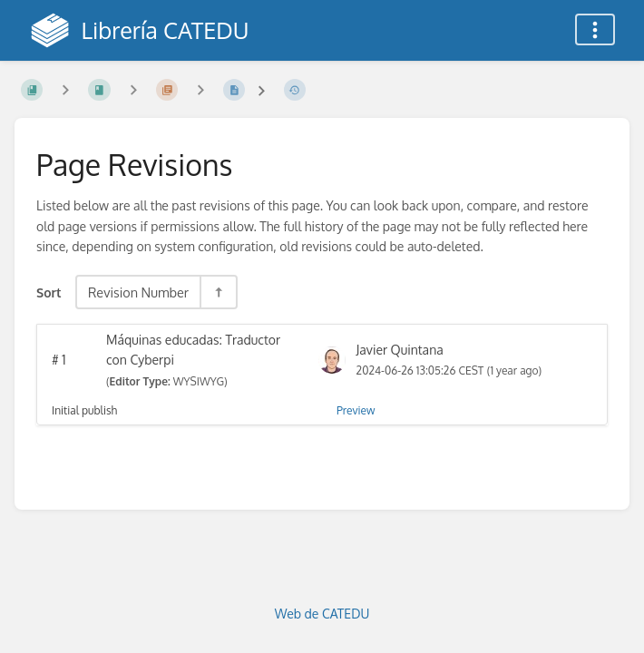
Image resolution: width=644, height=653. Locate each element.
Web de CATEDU (322, 614)
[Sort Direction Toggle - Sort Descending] (218, 292)
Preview (356, 410)
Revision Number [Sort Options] (138, 292)
